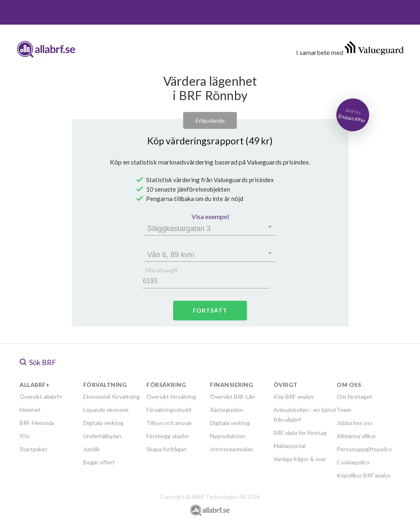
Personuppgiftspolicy (364, 449)
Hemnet (30, 410)
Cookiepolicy (353, 462)
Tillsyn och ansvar (169, 423)
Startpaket (34, 449)
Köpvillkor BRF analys (364, 475)
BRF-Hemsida (37, 423)
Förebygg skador (168, 436)
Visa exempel (210, 216)
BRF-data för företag (300, 433)
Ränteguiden (227, 410)
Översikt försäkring (171, 397)
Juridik (91, 449)
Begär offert (99, 462)
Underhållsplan (102, 436)
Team (344, 410)
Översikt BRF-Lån (233, 397)
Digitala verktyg (103, 423)
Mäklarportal (290, 446)
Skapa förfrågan (167, 449)
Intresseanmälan (232, 449)
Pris (25, 436)
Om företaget (355, 397)
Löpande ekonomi (106, 410)
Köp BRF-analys (294, 397)
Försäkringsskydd (169, 410)
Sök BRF (38, 362)
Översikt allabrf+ (41, 397)
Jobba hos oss (355, 423)
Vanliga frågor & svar (300, 459)
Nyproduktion (228, 436)
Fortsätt (210, 310)
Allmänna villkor (356, 436)
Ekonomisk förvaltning (112, 397)
